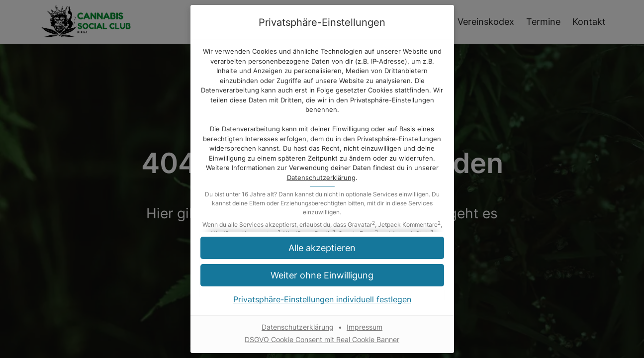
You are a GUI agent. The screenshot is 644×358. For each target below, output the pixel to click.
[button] (322, 275)
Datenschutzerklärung (321, 178)
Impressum (365, 327)
